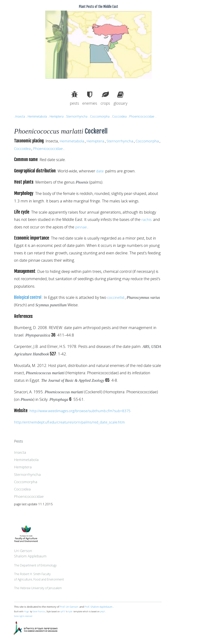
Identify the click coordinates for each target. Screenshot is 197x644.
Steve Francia (39, 611)
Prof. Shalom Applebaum (99, 607)
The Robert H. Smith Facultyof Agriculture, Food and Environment (40, 577)
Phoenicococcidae (147, 116)
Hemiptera (60, 116)
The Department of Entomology (36, 565)
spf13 (64, 611)
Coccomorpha (104, 116)
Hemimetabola (39, 116)
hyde (71, 611)
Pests (19, 441)
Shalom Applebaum (31, 556)
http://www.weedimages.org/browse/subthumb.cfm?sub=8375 (84, 411)
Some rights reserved (24, 616)
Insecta (20, 116)
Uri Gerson (23, 550)
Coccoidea (125, 116)
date (100, 171)
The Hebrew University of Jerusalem (39, 588)
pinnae (81, 227)
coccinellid (117, 297)
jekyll (104, 611)
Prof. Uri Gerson (69, 607)
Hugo (27, 611)
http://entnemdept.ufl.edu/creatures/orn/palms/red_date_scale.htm (73, 422)
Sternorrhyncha (81, 116)
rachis (146, 219)
